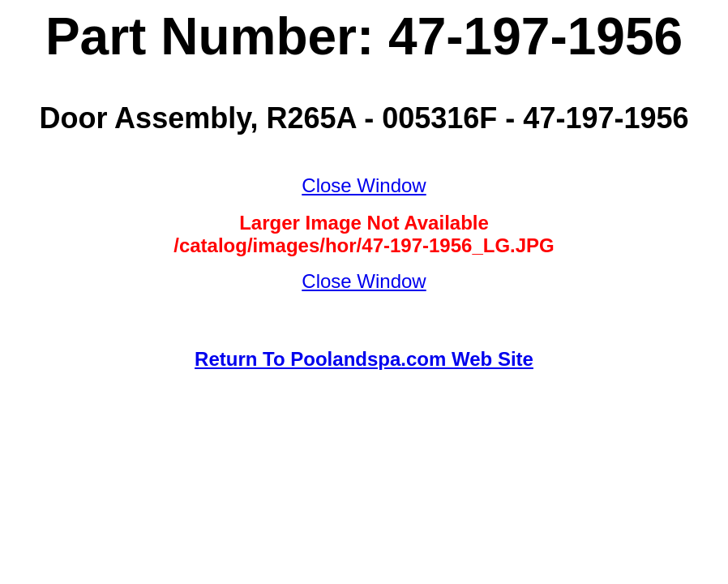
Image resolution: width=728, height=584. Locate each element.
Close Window (364, 185)
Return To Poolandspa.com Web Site (364, 359)
